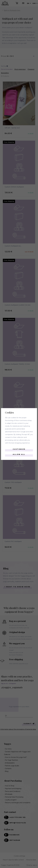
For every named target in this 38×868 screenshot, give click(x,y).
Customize (19, 449)
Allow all (19, 454)
